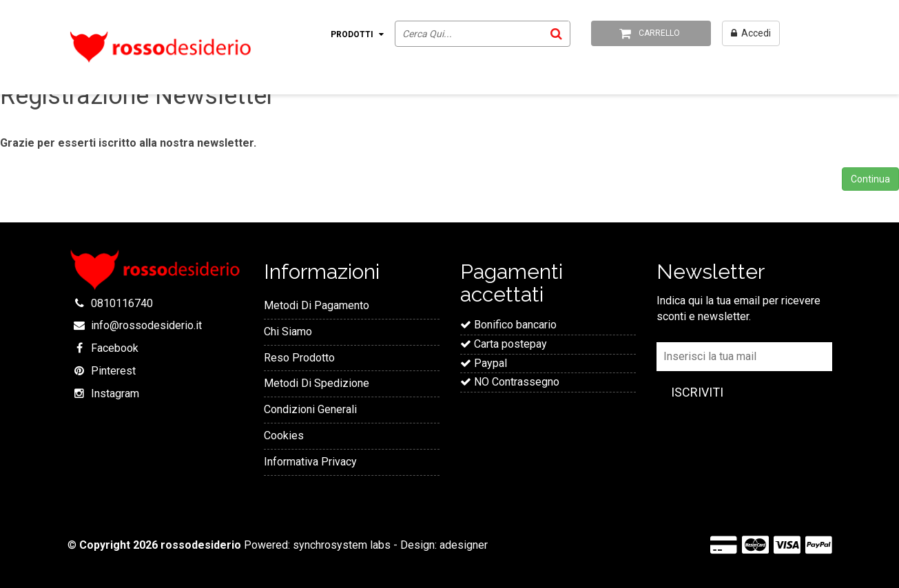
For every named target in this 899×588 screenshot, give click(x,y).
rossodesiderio (201, 545)
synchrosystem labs (342, 545)
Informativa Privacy (310, 462)
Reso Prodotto (299, 358)
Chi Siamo (288, 332)
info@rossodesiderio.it (146, 325)
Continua (870, 179)
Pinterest (113, 371)
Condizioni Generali (310, 409)
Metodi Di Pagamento (317, 305)
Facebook (115, 348)
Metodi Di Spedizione (317, 383)
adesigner (464, 545)
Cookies (284, 435)
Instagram (115, 393)
